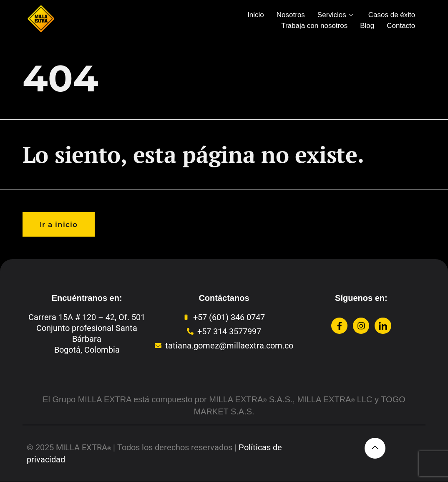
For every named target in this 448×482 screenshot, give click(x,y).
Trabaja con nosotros (314, 26)
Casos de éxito (392, 15)
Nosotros (291, 15)
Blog (367, 26)
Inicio (256, 15)
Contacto (401, 26)
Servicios (335, 15)
